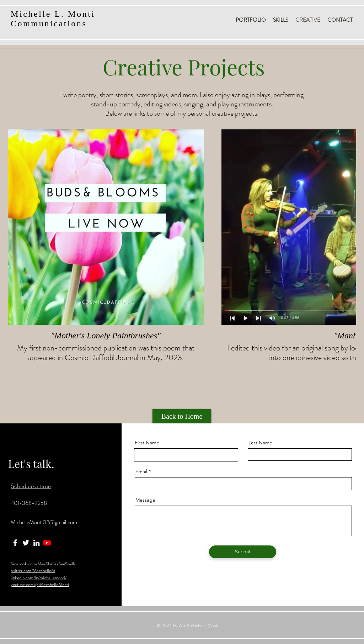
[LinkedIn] (36, 543)
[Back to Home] (182, 416)
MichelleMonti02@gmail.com (44, 522)
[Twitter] (26, 543)
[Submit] (243, 552)
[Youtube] (47, 543)
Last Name (260, 443)
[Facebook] (15, 543)
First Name (147, 443)
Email (141, 471)
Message (145, 500)
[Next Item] (344, 269)
